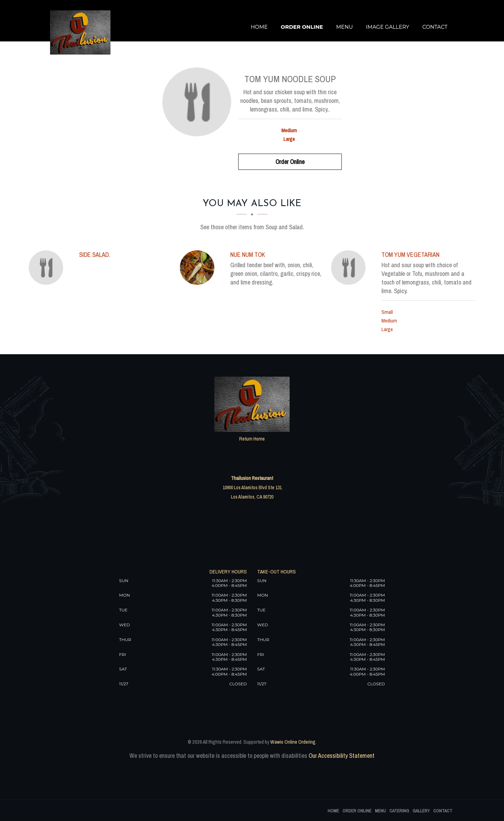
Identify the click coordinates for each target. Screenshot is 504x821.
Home (259, 27)
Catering (399, 811)
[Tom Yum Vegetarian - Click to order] (350, 268)
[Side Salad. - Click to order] (48, 268)
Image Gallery (387, 27)
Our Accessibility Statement (341, 756)
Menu (345, 27)
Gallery (421, 811)
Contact (435, 27)
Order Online (302, 27)
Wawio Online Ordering (293, 742)
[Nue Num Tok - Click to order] (199, 268)
